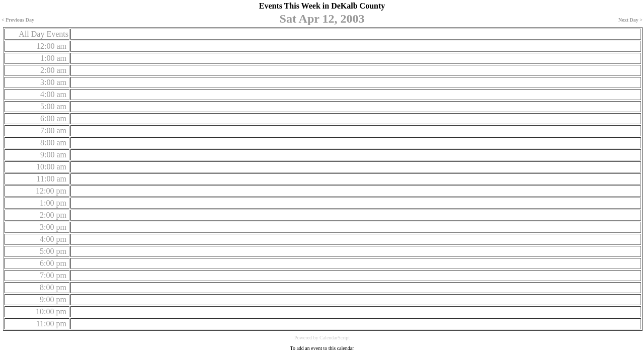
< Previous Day (18, 20)
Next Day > (630, 20)
